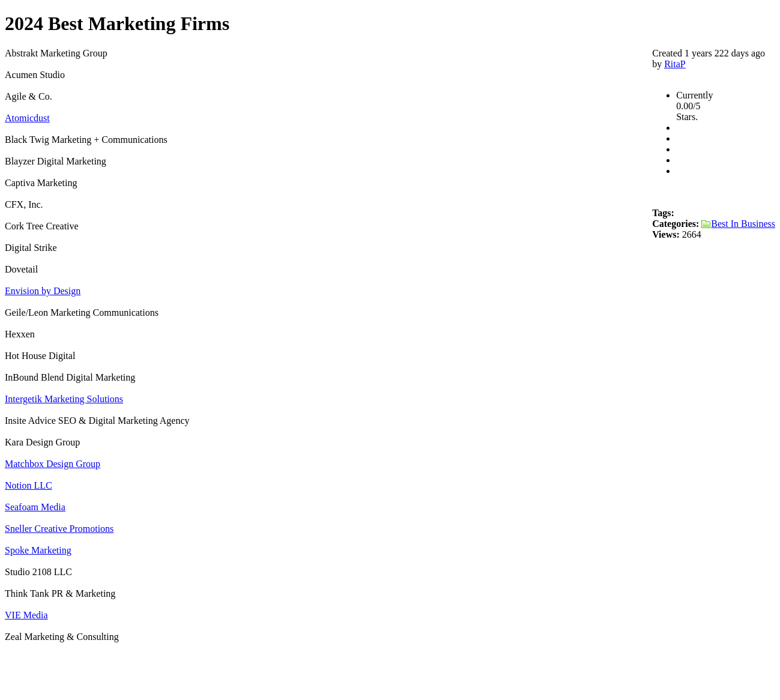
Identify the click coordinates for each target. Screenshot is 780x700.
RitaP (675, 64)
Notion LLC (29, 485)
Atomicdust (27, 118)
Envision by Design (43, 291)
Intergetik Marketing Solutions (64, 399)
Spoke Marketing (38, 550)
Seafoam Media (35, 507)
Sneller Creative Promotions (59, 529)
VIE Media (26, 615)
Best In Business (738, 224)
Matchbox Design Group (53, 464)
